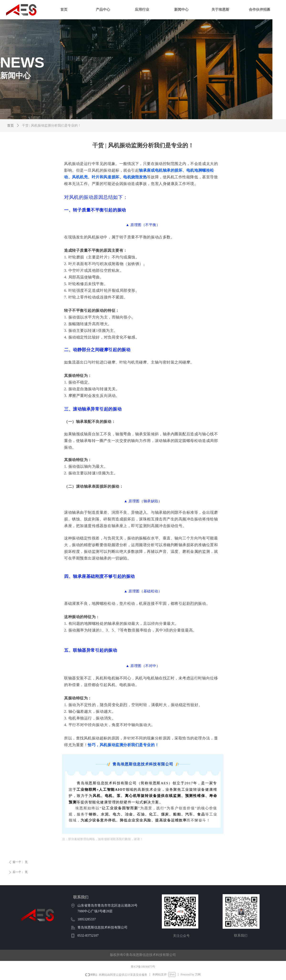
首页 (10, 126)
